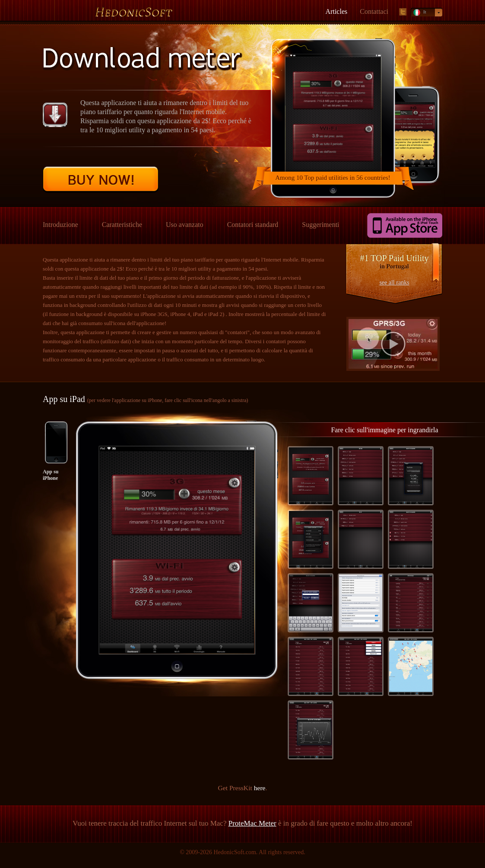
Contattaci (374, 11)
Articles (337, 11)
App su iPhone (51, 475)
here (260, 788)
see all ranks (394, 282)
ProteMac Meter (252, 823)
